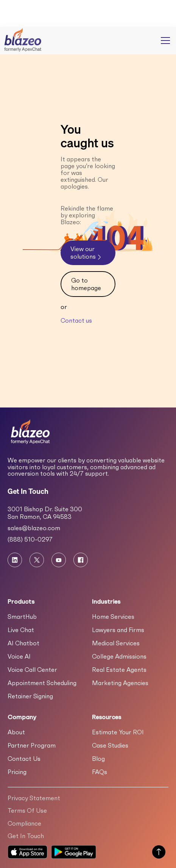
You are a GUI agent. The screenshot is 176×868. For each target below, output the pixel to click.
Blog (98, 759)
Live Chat (21, 630)
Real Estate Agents (119, 670)
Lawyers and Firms (118, 630)
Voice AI (19, 656)
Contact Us (24, 759)
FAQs (100, 772)
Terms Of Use (27, 810)
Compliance (24, 823)
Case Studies (110, 745)
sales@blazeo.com (34, 528)
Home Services (113, 617)
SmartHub (22, 617)
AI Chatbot (23, 643)
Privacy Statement (34, 798)
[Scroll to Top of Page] (159, 853)
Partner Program (32, 745)
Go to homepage (86, 284)
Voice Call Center (32, 670)
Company (22, 717)
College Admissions (119, 656)
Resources (107, 717)
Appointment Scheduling (42, 683)
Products (21, 601)
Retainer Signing (30, 696)
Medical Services (116, 643)
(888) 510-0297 (30, 539)
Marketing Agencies (120, 683)
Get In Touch (26, 836)
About (16, 732)
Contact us (76, 320)
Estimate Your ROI (118, 732)
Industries (106, 601)
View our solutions (86, 253)
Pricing (17, 772)
